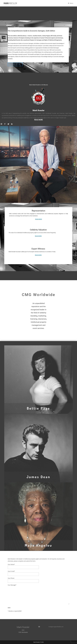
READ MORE (38, 120)
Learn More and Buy (14, 64)
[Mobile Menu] (71, 3)
